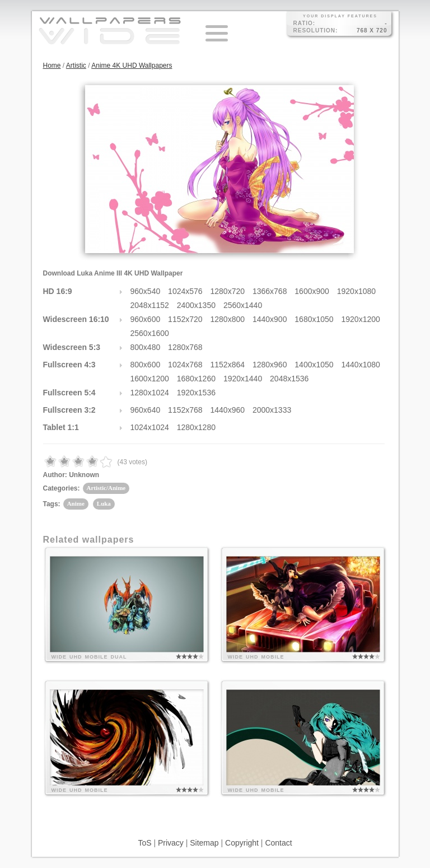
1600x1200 (150, 379)
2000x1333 (272, 410)
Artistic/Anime (106, 488)
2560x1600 (150, 333)
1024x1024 (150, 427)
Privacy (171, 843)
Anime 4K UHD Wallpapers (132, 66)
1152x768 (185, 410)
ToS (144, 843)
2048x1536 (289, 379)
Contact (278, 843)
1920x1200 (361, 319)
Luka (104, 503)
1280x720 (228, 291)
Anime (76, 503)
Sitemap (204, 843)
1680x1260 (196, 379)
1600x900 (312, 291)
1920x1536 (196, 393)
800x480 (146, 347)
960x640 (146, 410)
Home (52, 66)
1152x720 (185, 319)
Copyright (242, 843)
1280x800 (228, 319)
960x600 (146, 319)
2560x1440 (243, 305)
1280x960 (270, 365)
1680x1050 (314, 319)
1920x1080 (356, 291)
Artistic (76, 66)
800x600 (146, 365)
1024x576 (185, 291)
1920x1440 (243, 379)
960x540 (146, 291)
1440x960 (228, 410)
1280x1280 (196, 427)
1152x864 (228, 365)
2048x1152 (150, 305)
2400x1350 (196, 305)
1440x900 (270, 319)
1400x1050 (314, 365)
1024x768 (185, 365)
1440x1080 (361, 365)
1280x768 (185, 347)
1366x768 (270, 291)
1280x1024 (150, 393)
